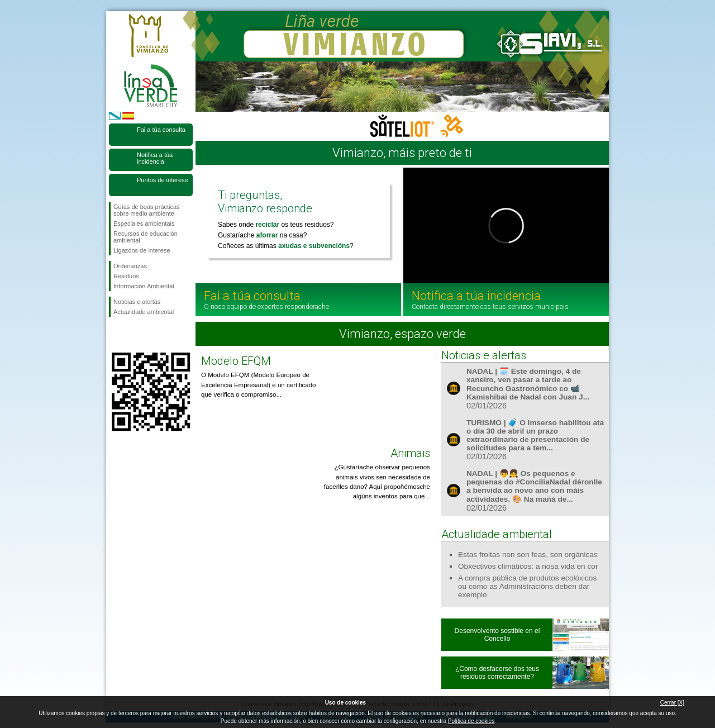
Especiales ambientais (144, 223)
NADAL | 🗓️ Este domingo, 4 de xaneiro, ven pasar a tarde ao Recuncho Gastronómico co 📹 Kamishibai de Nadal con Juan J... (528, 384)
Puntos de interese (163, 180)
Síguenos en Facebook (116, 335)
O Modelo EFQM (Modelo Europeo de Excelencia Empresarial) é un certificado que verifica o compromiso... (258, 385)
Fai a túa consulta (161, 130)
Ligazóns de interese (142, 250)
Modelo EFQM (236, 361)
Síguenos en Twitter (134, 335)
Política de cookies (471, 721)
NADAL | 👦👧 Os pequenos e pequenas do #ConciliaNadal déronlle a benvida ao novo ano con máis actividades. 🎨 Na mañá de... (534, 486)
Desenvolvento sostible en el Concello (497, 635)
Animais (410, 453)
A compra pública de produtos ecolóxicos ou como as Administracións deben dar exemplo (527, 586)
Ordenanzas (130, 266)
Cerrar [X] (672, 703)
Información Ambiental (144, 286)
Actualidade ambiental (144, 312)
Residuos (126, 276)
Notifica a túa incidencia (155, 158)
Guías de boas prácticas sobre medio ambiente (147, 210)
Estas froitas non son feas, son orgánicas (528, 555)
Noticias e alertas (137, 302)
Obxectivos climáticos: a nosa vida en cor (528, 566)
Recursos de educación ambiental (146, 237)
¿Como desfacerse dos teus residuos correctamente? (497, 673)
